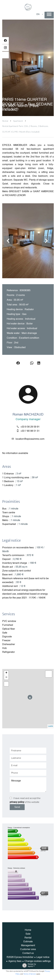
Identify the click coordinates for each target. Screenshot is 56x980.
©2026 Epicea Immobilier (20, 957)
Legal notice (43, 957)
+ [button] (6, 673)
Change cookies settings (38, 961)
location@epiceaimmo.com (30, 439)
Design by (28, 966)
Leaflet (51, 726)
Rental (5, 121)
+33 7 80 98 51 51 (30, 431)
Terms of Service (30, 974)
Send (17, 807)
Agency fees (15, 961)
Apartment (18, 121)
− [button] (6, 677)
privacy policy (17, 802)
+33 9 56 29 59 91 (30, 427)
